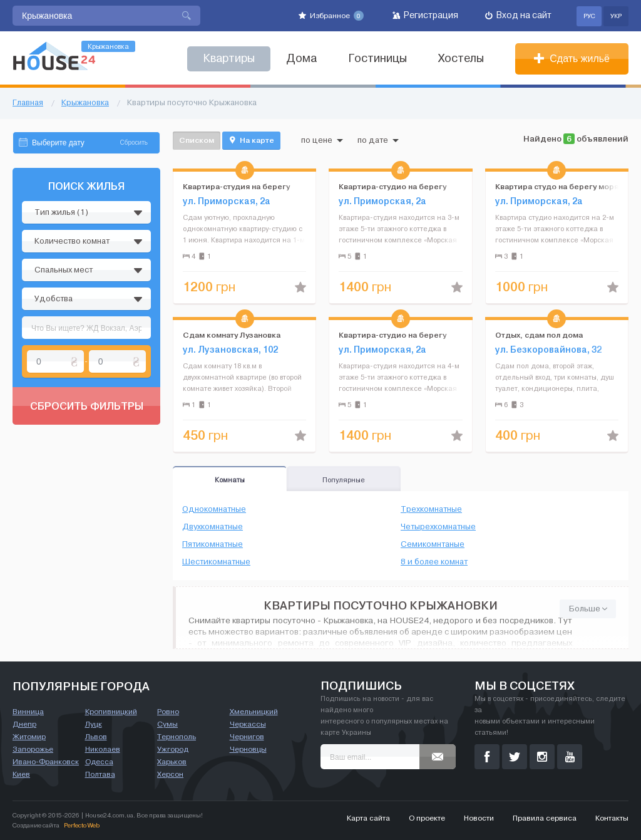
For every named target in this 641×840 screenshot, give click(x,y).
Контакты (612, 818)
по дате (378, 140)
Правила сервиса (545, 818)
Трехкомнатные (431, 509)
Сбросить (134, 143)
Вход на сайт (518, 15)
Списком (197, 140)
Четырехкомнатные (438, 527)
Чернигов (247, 737)
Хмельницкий (254, 712)
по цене (322, 140)
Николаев (103, 749)
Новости (479, 818)
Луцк (94, 724)
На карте (251, 140)
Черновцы (248, 749)
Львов (96, 737)
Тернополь (177, 737)
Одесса (99, 762)
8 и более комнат (434, 562)
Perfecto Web (82, 825)
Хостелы (461, 59)
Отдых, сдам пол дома (539, 335)
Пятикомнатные (213, 544)
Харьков (172, 762)
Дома (301, 59)
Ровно (168, 712)
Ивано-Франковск (46, 762)
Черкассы (248, 724)
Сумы (167, 724)
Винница (28, 712)
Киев (21, 774)
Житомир (29, 737)
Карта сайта (368, 818)
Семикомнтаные (433, 544)
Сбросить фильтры (87, 406)
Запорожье (33, 749)
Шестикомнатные (216, 562)
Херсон (170, 774)
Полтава (100, 774)
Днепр (24, 724)
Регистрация (425, 15)
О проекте (427, 818)
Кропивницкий (111, 712)
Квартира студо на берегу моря (557, 186)
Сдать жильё (572, 59)
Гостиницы (377, 59)
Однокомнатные (214, 509)
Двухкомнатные (213, 527)
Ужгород (173, 749)
